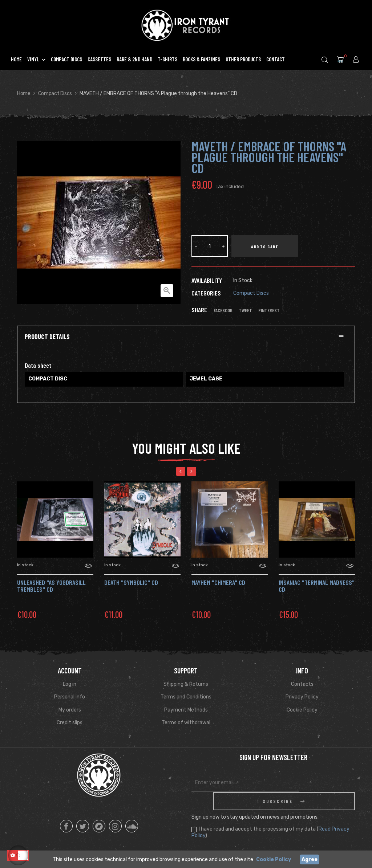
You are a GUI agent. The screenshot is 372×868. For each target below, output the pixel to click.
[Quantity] (210, 246)
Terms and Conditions (186, 697)
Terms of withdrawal (186, 723)
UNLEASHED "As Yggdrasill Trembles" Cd (51, 586)
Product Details (47, 337)
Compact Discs (251, 293)
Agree (310, 859)
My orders (70, 710)
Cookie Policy (302, 710)
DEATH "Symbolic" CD (131, 582)
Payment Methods (186, 710)
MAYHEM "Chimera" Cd (218, 582)
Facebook (223, 310)
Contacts (302, 684)
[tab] (186, 337)
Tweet (245, 310)
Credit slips (70, 723)
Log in (70, 684)
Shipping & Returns (186, 684)
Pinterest (269, 310)
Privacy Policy (302, 697)
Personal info (70, 697)
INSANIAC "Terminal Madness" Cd (317, 586)
